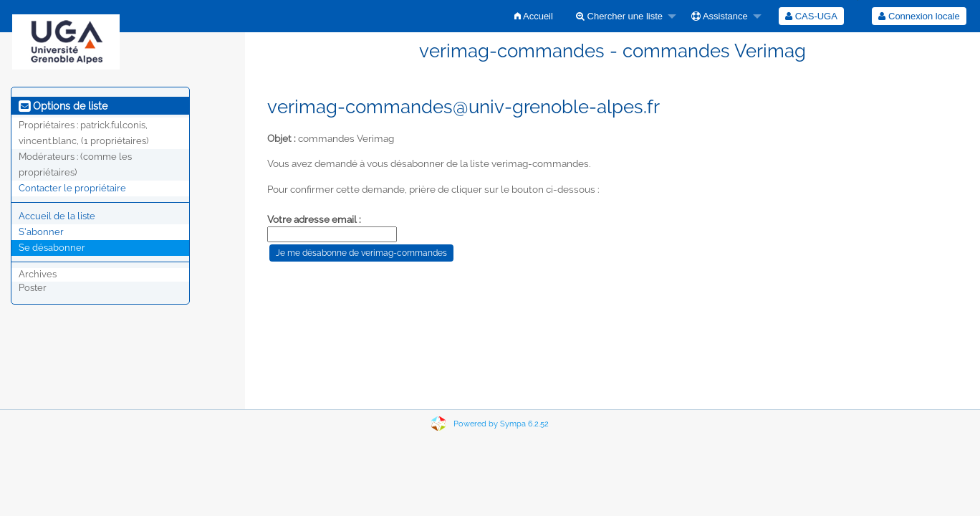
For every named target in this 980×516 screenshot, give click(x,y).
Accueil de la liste (57, 216)
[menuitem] (534, 16)
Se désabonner (52, 248)
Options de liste (63, 106)
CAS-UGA (811, 16)
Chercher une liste (619, 16)
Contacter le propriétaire (72, 188)
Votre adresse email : (314, 219)
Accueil (534, 16)
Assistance (720, 16)
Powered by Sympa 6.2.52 (501, 424)
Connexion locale (919, 16)
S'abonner (41, 232)
